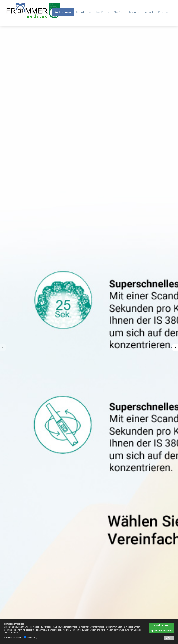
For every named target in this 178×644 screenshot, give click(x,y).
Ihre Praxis (102, 12)
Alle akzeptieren (162, 625)
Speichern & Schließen (162, 631)
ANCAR (118, 12)
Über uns (133, 12)
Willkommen (63, 12)
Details (169, 638)
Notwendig (31, 637)
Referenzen (165, 12)
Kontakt (148, 12)
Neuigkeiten (83, 12)
